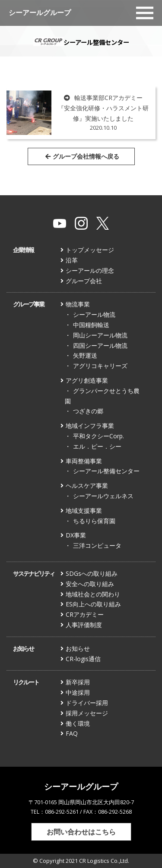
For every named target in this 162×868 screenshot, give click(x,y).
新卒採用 (78, 682)
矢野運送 (85, 355)
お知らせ (23, 648)
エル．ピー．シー (97, 446)
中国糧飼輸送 (91, 325)
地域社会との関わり (93, 594)
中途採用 (78, 692)
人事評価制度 (84, 625)
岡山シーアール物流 (100, 335)
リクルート (26, 682)
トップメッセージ (90, 250)
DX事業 (76, 535)
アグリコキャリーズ (100, 366)
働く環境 (78, 723)
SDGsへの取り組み (92, 573)
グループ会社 (84, 281)
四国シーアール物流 (100, 345)
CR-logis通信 (83, 659)
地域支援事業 (84, 510)
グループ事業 (29, 304)
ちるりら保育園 (94, 521)
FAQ (72, 733)
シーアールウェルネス (103, 496)
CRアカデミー (85, 614)
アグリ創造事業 (87, 380)
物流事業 (78, 304)
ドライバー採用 (87, 703)
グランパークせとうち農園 (102, 396)
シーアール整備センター (106, 471)
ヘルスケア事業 (87, 486)
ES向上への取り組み (93, 604)
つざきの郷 (88, 411)
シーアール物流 (94, 314)
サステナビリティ (34, 573)
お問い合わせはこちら (81, 832)
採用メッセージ (87, 713)
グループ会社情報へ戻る (82, 156)
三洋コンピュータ (97, 545)
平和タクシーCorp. (98, 436)
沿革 (72, 260)
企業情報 (23, 250)
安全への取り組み (90, 584)
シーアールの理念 (90, 270)
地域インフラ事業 (90, 426)
